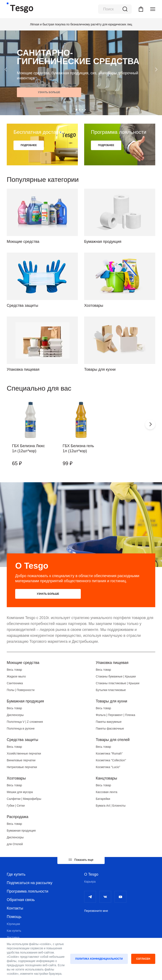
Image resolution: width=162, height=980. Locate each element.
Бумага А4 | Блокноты (111, 806)
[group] (30, 435)
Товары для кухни (111, 702)
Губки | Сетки (16, 806)
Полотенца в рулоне (21, 729)
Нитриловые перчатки (22, 767)
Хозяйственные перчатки (24, 754)
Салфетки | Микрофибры (24, 799)
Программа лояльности (28, 892)
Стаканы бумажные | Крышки (116, 677)
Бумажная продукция (25, 702)
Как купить (14, 931)
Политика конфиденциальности (99, 959)
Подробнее (30, 146)
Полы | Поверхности (21, 690)
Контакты (15, 909)
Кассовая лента (107, 792)
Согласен (143, 959)
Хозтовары (16, 779)
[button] (77, 110)
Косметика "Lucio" (108, 767)
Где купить (16, 875)
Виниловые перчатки (21, 761)
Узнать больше (33, 92)
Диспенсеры (15, 715)
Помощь (14, 917)
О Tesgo (91, 875)
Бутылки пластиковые (111, 690)
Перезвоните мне (96, 911)
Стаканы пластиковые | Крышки (118, 684)
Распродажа (18, 817)
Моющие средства (23, 663)
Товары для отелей (113, 740)
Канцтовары (106, 779)
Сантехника (15, 684)
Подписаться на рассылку (30, 883)
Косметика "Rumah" (109, 754)
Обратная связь (21, 900)
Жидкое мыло (16, 677)
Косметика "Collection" (111, 761)
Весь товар (14, 670)
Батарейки (103, 799)
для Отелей (15, 845)
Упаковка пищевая (112, 663)
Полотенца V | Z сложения (25, 722)
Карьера (90, 882)
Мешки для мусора (20, 792)
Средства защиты (22, 740)
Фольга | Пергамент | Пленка (115, 715)
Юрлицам (13, 924)
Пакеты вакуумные (109, 722)
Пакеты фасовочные (110, 729)
